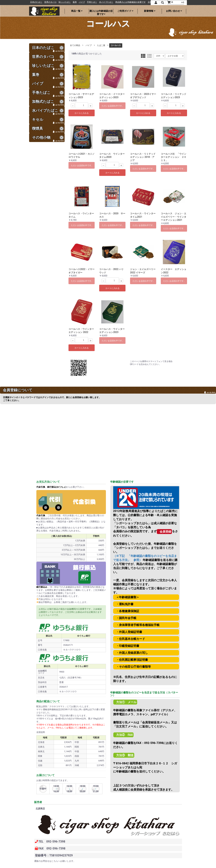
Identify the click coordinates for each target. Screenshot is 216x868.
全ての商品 (75, 45)
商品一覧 (77, 11)
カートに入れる (82, 113)
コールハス (116, 45)
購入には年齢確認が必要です (101, 12)
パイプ (89, 2)
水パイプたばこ (114, 2)
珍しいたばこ (72, 2)
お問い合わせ (174, 11)
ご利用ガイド (125, 11)
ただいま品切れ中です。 (113, 106)
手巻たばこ (99, 2)
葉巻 (82, 2)
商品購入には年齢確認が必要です (138, 2)
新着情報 (150, 11)
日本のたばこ (44, 2)
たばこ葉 (101, 45)
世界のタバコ (58, 2)
